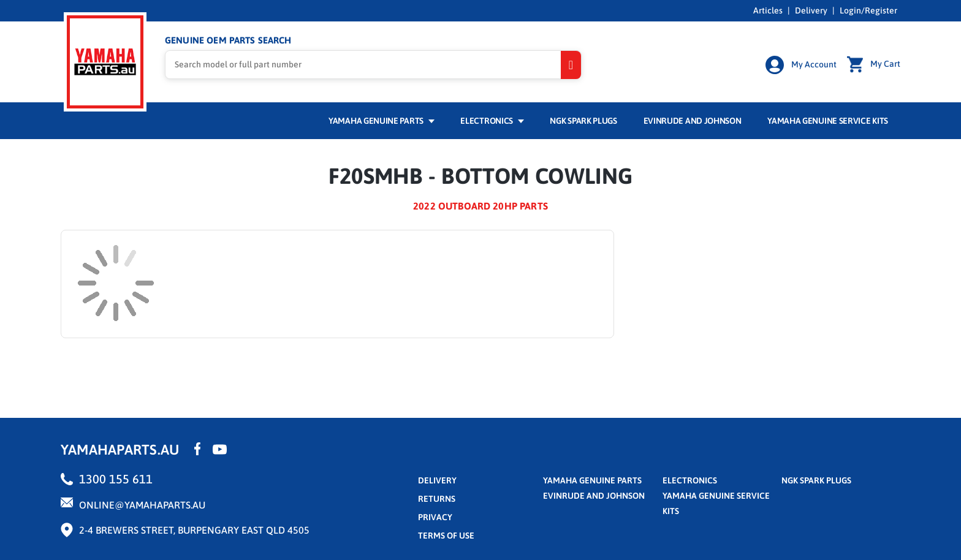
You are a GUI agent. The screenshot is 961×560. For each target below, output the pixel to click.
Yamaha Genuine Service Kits (828, 121)
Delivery (811, 10)
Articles (768, 10)
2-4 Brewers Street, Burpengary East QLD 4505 (194, 530)
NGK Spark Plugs (583, 121)
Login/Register (868, 10)
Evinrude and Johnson (693, 121)
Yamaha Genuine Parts (382, 121)
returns (437, 499)
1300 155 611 (116, 479)
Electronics (492, 121)
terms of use (446, 535)
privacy (435, 517)
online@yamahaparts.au (142, 505)
